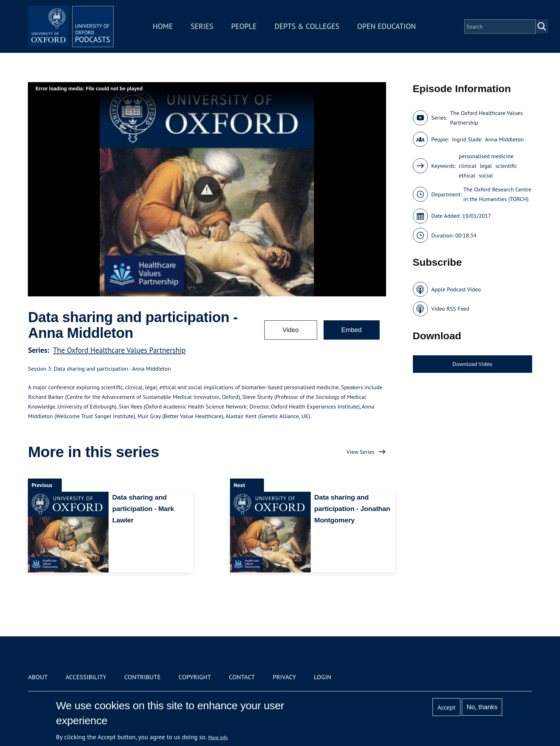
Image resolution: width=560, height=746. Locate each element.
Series (202, 26)
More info (218, 737)
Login (323, 677)
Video (291, 330)
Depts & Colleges (307, 26)
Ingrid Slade (466, 139)
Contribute (142, 677)
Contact (242, 677)
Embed (352, 330)
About (38, 677)
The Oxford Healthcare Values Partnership (119, 350)
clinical (467, 166)
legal (486, 166)
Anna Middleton (504, 139)
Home (163, 26)
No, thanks (482, 707)
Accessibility (86, 677)
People (244, 26)
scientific (506, 166)
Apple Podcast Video (456, 289)
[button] (207, 189)
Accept (447, 707)
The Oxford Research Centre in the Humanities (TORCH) (497, 194)
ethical (467, 175)
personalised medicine (486, 156)
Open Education (386, 26)
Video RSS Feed (451, 309)
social (486, 175)
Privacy (284, 677)
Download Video (472, 364)
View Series (360, 452)
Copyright (195, 677)
